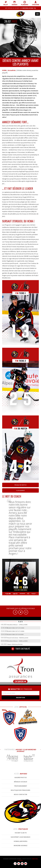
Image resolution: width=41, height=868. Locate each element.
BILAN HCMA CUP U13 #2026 (16, 628)
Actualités (12, 70)
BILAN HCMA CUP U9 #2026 (15, 634)
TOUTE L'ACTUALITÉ (20, 649)
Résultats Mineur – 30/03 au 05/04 (17, 641)
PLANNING (25, 3)
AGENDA (14, 3)
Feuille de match (20, 485)
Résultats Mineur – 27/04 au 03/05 (17, 625)
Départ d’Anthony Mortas (15, 644)
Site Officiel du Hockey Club (19, 8)
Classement (20, 490)
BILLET (6, 3)
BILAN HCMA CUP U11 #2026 (16, 631)
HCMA (4, 70)
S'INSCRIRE (36, 3)
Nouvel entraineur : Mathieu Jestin (18, 638)
